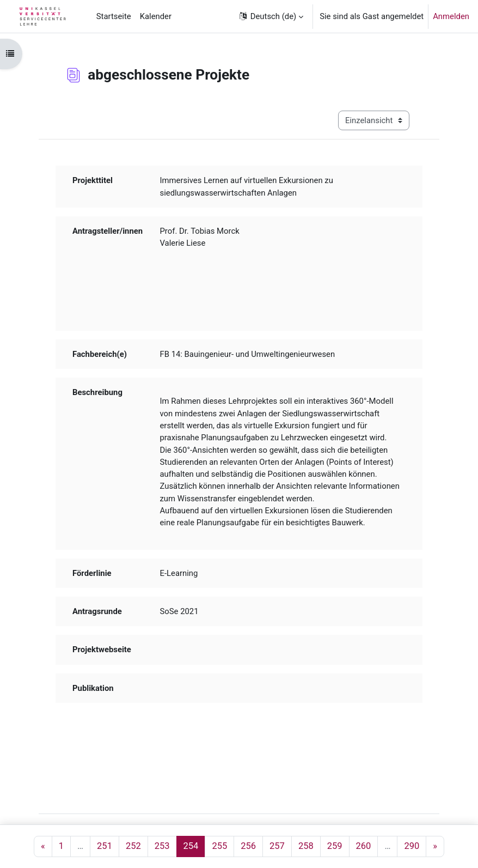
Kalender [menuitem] (156, 16)
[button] (271, 16)
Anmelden (451, 16)
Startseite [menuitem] (114, 16)
